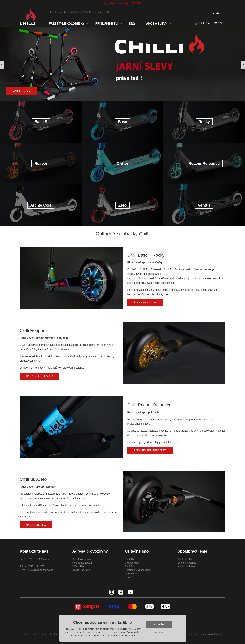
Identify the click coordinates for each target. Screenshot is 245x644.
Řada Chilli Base (145, 303)
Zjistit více (22, 91)
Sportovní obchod (187, 563)
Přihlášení (130, 566)
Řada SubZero (36, 525)
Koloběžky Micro (186, 559)
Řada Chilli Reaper (40, 376)
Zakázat (159, 633)
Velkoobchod (132, 563)
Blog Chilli (130, 577)
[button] (243, 65)
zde (134, 636)
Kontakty (130, 559)
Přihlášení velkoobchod (137, 570)
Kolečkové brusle (187, 566)
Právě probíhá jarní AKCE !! (125, 3)
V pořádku (159, 624)
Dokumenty (131, 573)
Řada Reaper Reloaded (150, 450)
